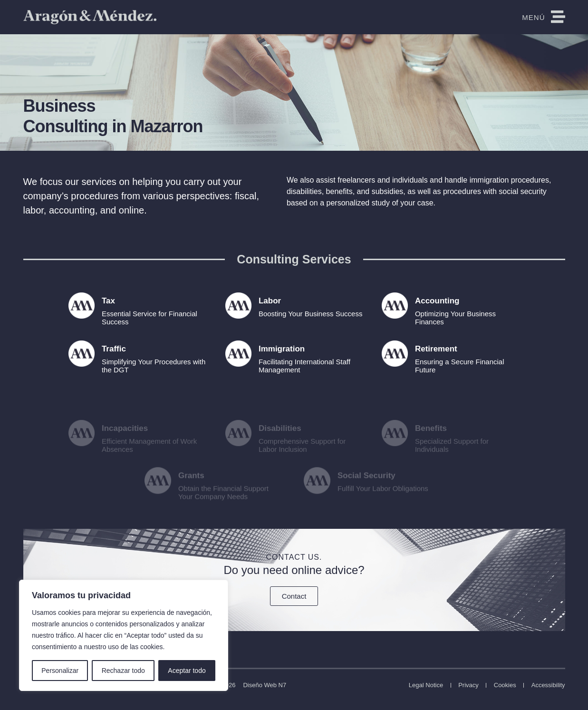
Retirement (436, 349)
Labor (270, 301)
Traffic (114, 349)
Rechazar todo (123, 671)
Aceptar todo (187, 671)
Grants (191, 485)
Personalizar (60, 671)
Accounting (437, 301)
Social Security (366, 485)
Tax (108, 301)
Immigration (282, 349)
